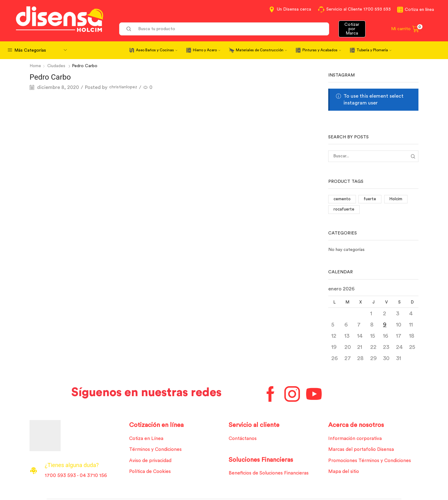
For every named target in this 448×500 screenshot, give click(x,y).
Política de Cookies (151, 473)
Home (36, 66)
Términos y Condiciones (157, 451)
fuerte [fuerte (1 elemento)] (371, 199)
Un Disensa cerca (294, 9)
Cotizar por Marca (352, 29)
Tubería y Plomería (374, 50)
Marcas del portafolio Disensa (363, 451)
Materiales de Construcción (261, 50)
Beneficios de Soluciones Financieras (271, 475)
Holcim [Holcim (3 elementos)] (397, 199)
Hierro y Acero (207, 50)
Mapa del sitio (344, 473)
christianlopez (125, 87)
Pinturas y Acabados (322, 50)
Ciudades (57, 66)
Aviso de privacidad (152, 462)
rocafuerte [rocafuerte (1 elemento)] (344, 210)
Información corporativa (357, 439)
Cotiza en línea (419, 10)
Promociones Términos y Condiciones (371, 462)
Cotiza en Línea (147, 439)
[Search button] (129, 29)
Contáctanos (244, 439)
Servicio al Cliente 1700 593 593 (359, 9)
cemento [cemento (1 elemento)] (342, 199)
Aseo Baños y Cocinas (157, 50)
